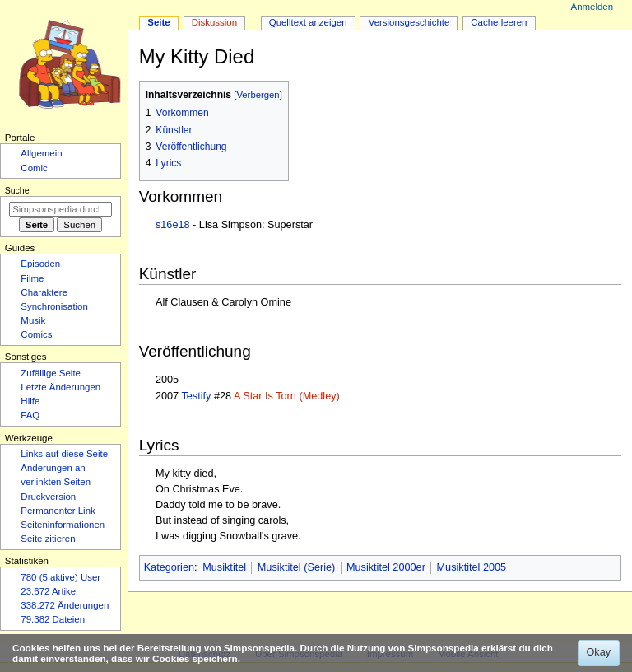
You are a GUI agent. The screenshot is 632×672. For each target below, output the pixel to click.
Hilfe (30, 401)
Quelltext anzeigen (308, 22)
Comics (36, 334)
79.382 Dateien (53, 619)
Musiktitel (224, 567)
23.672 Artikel (49, 591)
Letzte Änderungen (60, 387)
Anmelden (592, 7)
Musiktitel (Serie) (296, 567)
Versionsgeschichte (409, 22)
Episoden (40, 264)
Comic (34, 168)
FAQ (30, 415)
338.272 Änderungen (65, 605)
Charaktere (44, 292)
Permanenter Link (58, 511)
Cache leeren (499, 22)
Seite (158, 22)
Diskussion (214, 22)
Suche (17, 190)
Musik (33, 320)
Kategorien (169, 567)
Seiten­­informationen (63, 525)
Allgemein (41, 153)
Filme (32, 278)
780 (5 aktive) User (60, 577)
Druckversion (48, 497)
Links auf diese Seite (64, 454)
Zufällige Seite (51, 373)
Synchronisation (54, 306)
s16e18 (173, 225)
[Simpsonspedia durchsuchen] (60, 209)
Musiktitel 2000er (386, 567)
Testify (196, 396)
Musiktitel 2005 (472, 567)
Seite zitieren (48, 539)
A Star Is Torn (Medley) (287, 396)
